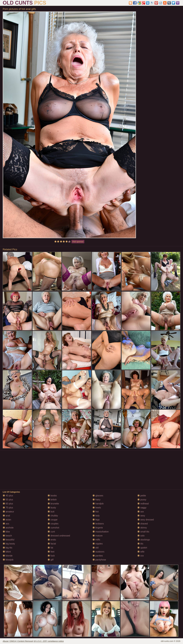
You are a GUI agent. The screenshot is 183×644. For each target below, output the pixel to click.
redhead (143, 504)
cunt (51, 532)
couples (53, 524)
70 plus (8, 508)
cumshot (53, 528)
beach (7, 536)
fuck (51, 556)
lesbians (98, 524)
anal (6, 516)
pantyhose (99, 560)
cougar (53, 520)
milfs (96, 540)
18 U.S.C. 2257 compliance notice (49, 641)
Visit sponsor (78, 242)
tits (140, 544)
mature (98, 536)
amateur (8, 512)
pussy (142, 500)
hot (96, 512)
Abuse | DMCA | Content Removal (18, 641)
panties (98, 556)
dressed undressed (59, 536)
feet (51, 552)
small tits (143, 532)
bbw (6, 532)
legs (96, 520)
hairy (96, 500)
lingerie (98, 528)
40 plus (8, 496)
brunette (53, 504)
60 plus (8, 504)
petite (142, 496)
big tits (8, 548)
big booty (9, 544)
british (52, 500)
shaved (143, 524)
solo (141, 536)
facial (52, 544)
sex (141, 512)
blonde (8, 556)
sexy (141, 516)
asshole (8, 528)
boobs (52, 496)
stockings (144, 540)
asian (7, 520)
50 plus (8, 500)
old (96, 548)
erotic (52, 540)
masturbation (101, 532)
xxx (141, 556)
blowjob (8, 560)
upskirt (142, 548)
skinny (142, 528)
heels (97, 508)
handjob (98, 504)
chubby (53, 516)
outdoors (98, 552)
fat (50, 548)
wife (141, 552)
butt (51, 512)
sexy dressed (146, 520)
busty (52, 508)
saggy (142, 508)
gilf (51, 560)
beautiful (9, 540)
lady (96, 516)
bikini (7, 552)
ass (6, 524)
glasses (98, 496)
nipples (98, 544)
